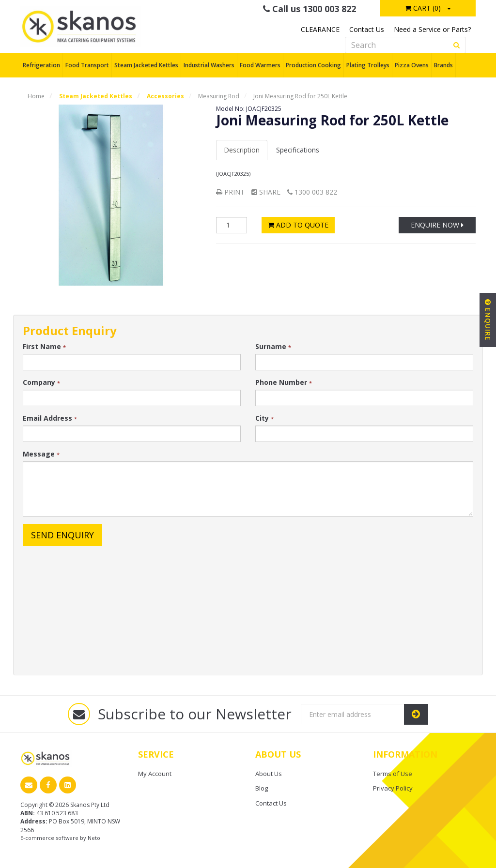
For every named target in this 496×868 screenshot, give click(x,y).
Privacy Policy (393, 788)
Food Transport (87, 65)
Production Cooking (313, 65)
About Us (269, 774)
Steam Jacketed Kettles (146, 65)
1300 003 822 (312, 192)
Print (230, 192)
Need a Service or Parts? (432, 29)
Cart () (423, 8)
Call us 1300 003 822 (310, 9)
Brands (443, 65)
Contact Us (367, 29)
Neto (94, 838)
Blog (262, 788)
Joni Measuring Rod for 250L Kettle (300, 96)
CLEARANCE (320, 29)
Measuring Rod (219, 96)
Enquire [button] (488, 320)
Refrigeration (41, 65)
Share (266, 192)
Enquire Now (437, 225)
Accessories (165, 96)
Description (242, 150)
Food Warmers (260, 65)
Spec (298, 150)
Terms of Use (393, 774)
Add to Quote (298, 225)
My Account (155, 774)
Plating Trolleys (368, 65)
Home (36, 96)
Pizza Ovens (412, 65)
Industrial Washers (209, 65)
